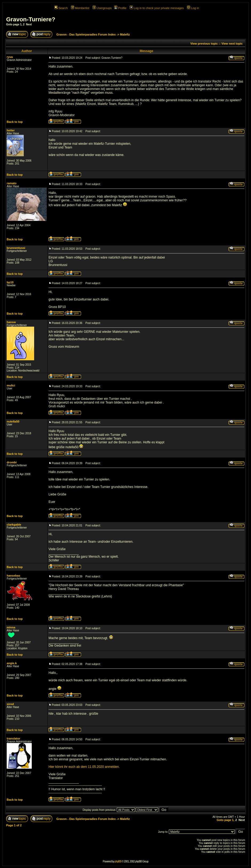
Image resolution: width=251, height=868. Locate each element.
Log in (193, 8)
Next (29, 24)
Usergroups (102, 8)
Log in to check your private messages (157, 8)
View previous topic (204, 44)
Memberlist (80, 8)
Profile (120, 8)
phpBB (118, 861)
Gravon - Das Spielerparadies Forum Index (86, 34)
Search (61, 8)
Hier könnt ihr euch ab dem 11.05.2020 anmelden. (84, 767)
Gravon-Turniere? (31, 19)
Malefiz (125, 34)
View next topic (232, 44)
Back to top (15, 122)
